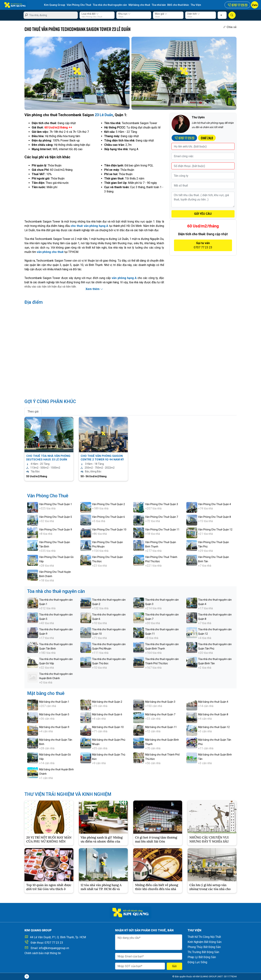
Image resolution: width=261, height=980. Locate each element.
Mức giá (161, 14)
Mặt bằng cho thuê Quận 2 (107, 702)
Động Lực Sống (197, 962)
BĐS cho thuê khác (178, 5)
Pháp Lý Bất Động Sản (202, 957)
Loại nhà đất (90, 14)
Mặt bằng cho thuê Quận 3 (160, 702)
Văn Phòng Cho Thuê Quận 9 (56, 530)
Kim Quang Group (55, 5)
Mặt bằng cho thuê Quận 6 (107, 714)
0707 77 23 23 (54, 943)
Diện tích (194, 14)
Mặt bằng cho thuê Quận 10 (108, 727)
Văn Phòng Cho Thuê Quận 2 (108, 504)
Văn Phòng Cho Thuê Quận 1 (56, 504)
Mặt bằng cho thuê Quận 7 (160, 714)
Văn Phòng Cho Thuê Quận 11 (162, 530)
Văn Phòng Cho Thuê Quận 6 (108, 517)
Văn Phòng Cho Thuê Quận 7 (162, 517)
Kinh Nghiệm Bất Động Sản (205, 942)
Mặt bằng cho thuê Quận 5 (54, 714)
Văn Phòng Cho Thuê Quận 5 (56, 517)
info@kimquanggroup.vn (54, 948)
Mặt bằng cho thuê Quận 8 (213, 714)
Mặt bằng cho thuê (139, 5)
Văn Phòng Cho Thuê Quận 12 (215, 530)
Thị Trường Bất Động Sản (203, 952)
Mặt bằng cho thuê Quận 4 (213, 702)
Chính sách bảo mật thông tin (43, 953)
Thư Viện (196, 5)
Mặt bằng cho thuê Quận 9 (54, 727)
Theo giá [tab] (33, 411)
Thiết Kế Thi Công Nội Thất (204, 937)
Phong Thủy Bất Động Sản (204, 947)
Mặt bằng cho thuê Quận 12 (214, 727)
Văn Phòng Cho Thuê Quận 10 (109, 530)
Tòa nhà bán (159, 5)
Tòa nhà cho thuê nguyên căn (110, 5)
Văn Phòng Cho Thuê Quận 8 (215, 517)
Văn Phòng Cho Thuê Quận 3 (162, 504)
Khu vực (124, 14)
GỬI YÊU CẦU (203, 214)
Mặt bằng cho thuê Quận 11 (161, 727)
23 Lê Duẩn (104, 115)
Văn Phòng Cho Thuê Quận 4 (215, 504)
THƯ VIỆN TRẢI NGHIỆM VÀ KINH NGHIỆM (68, 794)
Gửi (174, 966)
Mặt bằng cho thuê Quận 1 (54, 702)
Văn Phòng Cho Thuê (79, 5)
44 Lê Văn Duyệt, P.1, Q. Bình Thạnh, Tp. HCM (58, 937)
